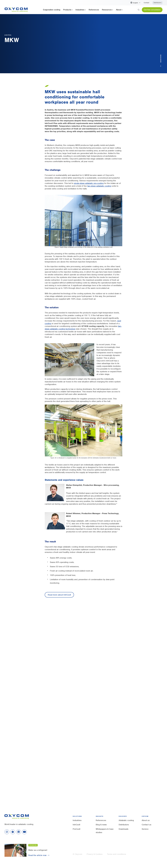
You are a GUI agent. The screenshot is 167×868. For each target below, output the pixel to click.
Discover (161, 59)
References (94, 10)
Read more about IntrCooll (59, 595)
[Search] (139, 10)
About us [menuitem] (146, 820)
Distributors (158, 3)
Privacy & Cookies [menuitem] (95, 854)
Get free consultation (152, 10)
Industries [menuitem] (77, 820)
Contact (146, 3)
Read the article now (37, 855)
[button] (137, 3)
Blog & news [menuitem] (101, 825)
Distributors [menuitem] (124, 825)
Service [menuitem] (145, 829)
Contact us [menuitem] (146, 825)
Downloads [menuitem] (124, 829)
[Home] (16, 10)
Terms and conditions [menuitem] (116, 854)
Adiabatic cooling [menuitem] (126, 820)
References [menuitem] (101, 820)
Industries (81, 10)
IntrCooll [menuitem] (76, 825)
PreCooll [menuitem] (76, 829)
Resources (107, 10)
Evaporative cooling (52, 10)
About (119, 10)
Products (68, 10)
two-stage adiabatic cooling (99, 186)
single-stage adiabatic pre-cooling (89, 183)
